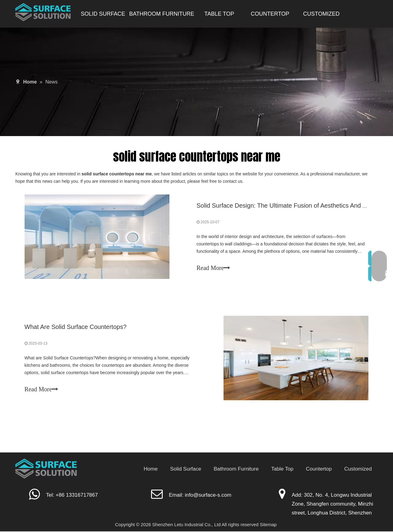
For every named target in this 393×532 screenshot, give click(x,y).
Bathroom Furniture (236, 469)
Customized (358, 469)
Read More (213, 268)
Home (151, 469)
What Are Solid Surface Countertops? (76, 327)
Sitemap (268, 525)
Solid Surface (186, 469)
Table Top (282, 469)
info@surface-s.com (208, 496)
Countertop (319, 469)
